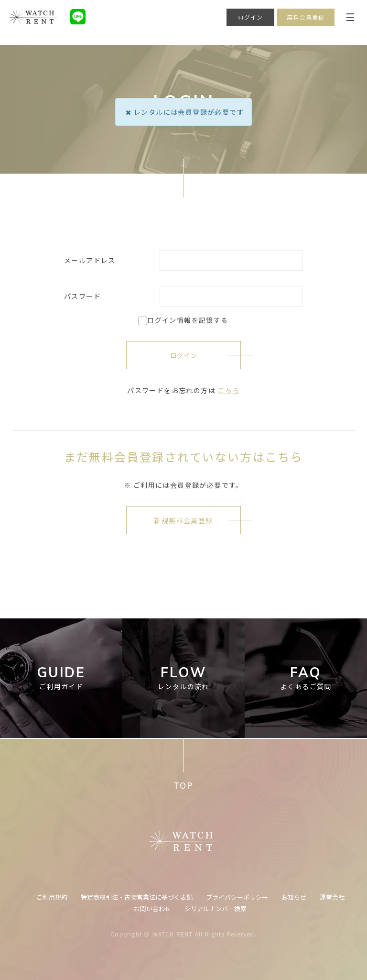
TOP (183, 785)
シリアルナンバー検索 (216, 908)
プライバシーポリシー (237, 897)
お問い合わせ (152, 908)
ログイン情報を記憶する (183, 320)
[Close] (128, 112)
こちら (229, 390)
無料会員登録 (306, 17)
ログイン (251, 17)
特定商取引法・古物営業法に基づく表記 (137, 897)
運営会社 (332, 897)
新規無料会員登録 (183, 520)
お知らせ (294, 897)
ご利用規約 (52, 897)
